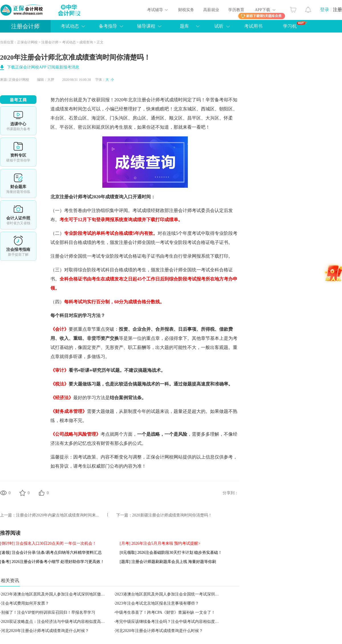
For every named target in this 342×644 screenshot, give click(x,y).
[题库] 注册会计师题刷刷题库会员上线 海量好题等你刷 (168, 562)
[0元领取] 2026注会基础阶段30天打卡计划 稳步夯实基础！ (171, 553)
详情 (18, 246)
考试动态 (70, 26)
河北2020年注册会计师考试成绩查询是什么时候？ (45, 631)
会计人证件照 (18, 215)
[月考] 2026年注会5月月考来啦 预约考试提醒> (160, 543)
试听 (219, 26)
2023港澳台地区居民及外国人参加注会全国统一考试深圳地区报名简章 (177, 594)
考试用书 (253, 26)
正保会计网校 (27, 42)
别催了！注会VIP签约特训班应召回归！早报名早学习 (48, 612)
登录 (325, 10)
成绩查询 (86, 42)
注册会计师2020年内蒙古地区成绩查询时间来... (57, 515)
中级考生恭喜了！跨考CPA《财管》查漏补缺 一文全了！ (165, 612)
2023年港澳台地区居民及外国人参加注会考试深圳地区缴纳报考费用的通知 (67, 594)
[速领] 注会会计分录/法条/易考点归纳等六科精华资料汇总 (51, 553)
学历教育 (236, 10)
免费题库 (18, 183)
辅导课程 (146, 26)
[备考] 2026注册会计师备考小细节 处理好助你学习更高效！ (52, 562)
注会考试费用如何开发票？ (25, 603)
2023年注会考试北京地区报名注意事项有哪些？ (157, 603)
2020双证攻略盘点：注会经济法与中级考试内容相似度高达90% (57, 622)
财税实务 (186, 10)
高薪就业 (211, 10)
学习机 (295, 25)
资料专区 (18, 152)
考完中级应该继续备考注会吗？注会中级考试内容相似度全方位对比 (175, 622)
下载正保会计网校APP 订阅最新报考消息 (43, 67)
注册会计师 (25, 26)
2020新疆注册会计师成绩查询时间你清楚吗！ (172, 515)
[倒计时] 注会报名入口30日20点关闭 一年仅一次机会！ (48, 543)
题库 (184, 26)
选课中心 (18, 121)
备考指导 (108, 26)
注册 (337, 10)
